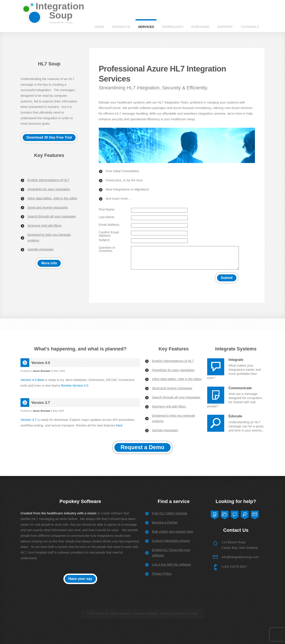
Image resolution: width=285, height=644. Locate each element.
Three (235, 514)
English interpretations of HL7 (48, 180)
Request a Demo (142, 447)
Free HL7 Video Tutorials (170, 513)
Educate (235, 416)
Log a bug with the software (171, 564)
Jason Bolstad (41, 371)
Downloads (173, 27)
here (119, 425)
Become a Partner (165, 522)
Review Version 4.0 (75, 386)
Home (99, 27)
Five (255, 514)
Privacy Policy (162, 574)
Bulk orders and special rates (172, 532)
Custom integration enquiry (171, 541)
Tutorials (250, 27)
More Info (49, 263)
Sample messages (41, 249)
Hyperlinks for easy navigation (49, 189)
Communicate (240, 388)
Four (245, 514)
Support (225, 27)
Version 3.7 (28, 420)
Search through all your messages (52, 216)
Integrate (236, 360)
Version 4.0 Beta (32, 380)
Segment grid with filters (44, 226)
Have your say (80, 579)
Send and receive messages (48, 207)
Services (146, 27)
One (215, 514)
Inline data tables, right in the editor (52, 198)
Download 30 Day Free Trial (49, 137)
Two (225, 514)
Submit (227, 278)
